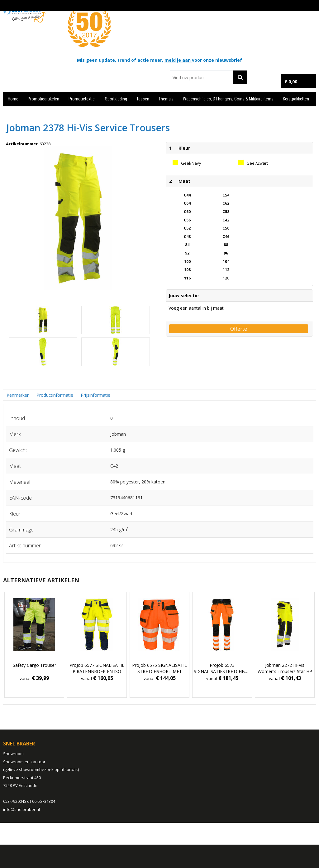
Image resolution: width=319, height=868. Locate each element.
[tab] (18, 395)
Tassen (143, 99)
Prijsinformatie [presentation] (95, 395)
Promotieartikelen (43, 99)
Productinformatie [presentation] (55, 395)
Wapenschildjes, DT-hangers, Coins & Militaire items (228, 99)
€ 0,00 (291, 82)
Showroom (13, 754)
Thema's (166, 99)
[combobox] (201, 77)
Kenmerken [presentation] (18, 395)
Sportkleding (116, 99)
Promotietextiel (82, 99)
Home (13, 99)
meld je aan (178, 60)
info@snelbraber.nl (21, 809)
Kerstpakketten (296, 99)
